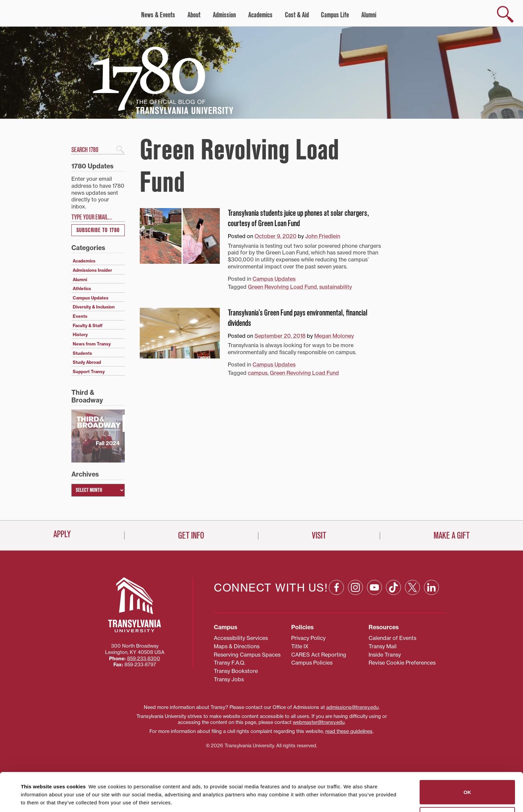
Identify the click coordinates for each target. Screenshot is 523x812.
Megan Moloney (334, 336)
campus (258, 373)
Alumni (369, 15)
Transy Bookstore (236, 671)
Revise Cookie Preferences (402, 663)
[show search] (505, 14)
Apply (62, 534)
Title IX (300, 646)
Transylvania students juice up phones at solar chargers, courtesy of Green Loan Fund (299, 218)
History (80, 334)
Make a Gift (452, 536)
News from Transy (92, 344)
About (194, 15)
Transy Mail (383, 646)
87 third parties (73, 782)
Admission (224, 15)
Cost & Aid (297, 15)
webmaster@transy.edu (319, 722)
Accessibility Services (241, 638)
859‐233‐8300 (144, 659)
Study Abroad (87, 362)
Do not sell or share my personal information (467, 783)
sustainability (336, 287)
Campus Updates (274, 279)
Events (80, 316)
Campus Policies (312, 663)
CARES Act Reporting (319, 655)
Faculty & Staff (88, 325)
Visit (319, 536)
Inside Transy (385, 655)
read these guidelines (349, 731)
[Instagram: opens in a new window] (355, 587)
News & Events (158, 15)
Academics (260, 15)
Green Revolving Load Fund (282, 287)
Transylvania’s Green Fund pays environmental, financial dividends (298, 318)
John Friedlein (323, 236)
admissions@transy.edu (352, 707)
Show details (33, 799)
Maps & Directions (237, 646)
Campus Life (335, 15)
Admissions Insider (92, 270)
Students (82, 353)
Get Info (191, 536)
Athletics (82, 288)
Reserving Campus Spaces (247, 655)
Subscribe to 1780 (98, 230)
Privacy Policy (308, 638)
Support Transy (89, 371)
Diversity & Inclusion (94, 307)
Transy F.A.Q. (229, 663)
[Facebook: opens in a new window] (336, 587)
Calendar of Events (392, 638)
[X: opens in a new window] (412, 587)
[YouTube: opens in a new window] (374, 587)
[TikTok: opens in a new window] (393, 587)
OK (467, 756)
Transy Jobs (229, 679)
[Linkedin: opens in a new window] (431, 587)
